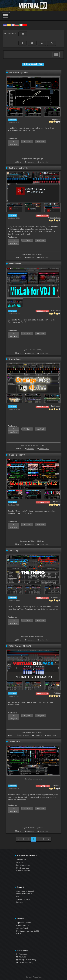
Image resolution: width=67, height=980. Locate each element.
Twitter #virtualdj (25, 963)
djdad (58, 693)
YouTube (21, 957)
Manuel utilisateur (24, 894)
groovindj (57, 310)
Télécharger (21, 860)
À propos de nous (24, 923)
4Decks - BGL (15, 742)
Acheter (20, 862)
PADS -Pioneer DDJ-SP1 (20, 646)
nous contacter (23, 925)
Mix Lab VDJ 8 (15, 264)
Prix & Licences (23, 868)
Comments (30, 162)
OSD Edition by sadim (18, 73)
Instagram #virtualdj (26, 960)
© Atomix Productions (34, 977)
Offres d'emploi (23, 928)
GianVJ (58, 502)
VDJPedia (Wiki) (23, 899)
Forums (20, 902)
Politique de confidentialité (28, 931)
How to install (44, 162)
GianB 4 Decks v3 (17, 455)
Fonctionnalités (23, 865)
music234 (57, 597)
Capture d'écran (23, 871)
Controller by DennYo (18, 168)
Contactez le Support (25, 891)
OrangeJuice (15, 359)
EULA (19, 934)
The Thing (13, 550)
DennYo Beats (55, 218)
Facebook (22, 954)
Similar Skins (24, 735)
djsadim (57, 119)
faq (18, 897)
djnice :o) (57, 406)
